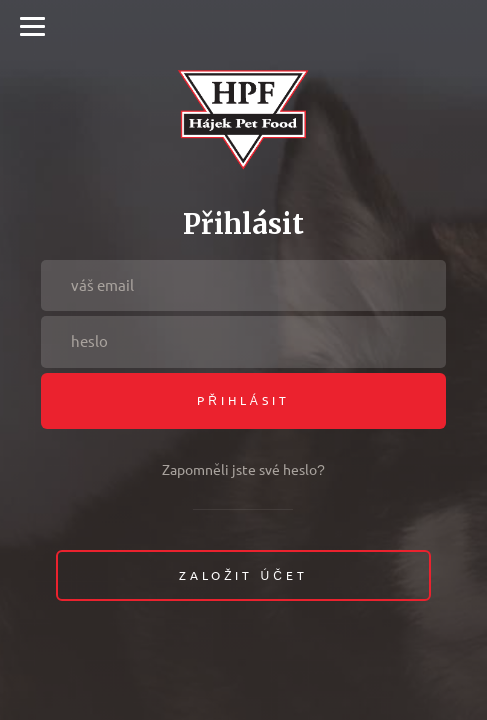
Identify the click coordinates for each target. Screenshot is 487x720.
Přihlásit (243, 400)
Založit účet (243, 575)
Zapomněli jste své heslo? (243, 470)
